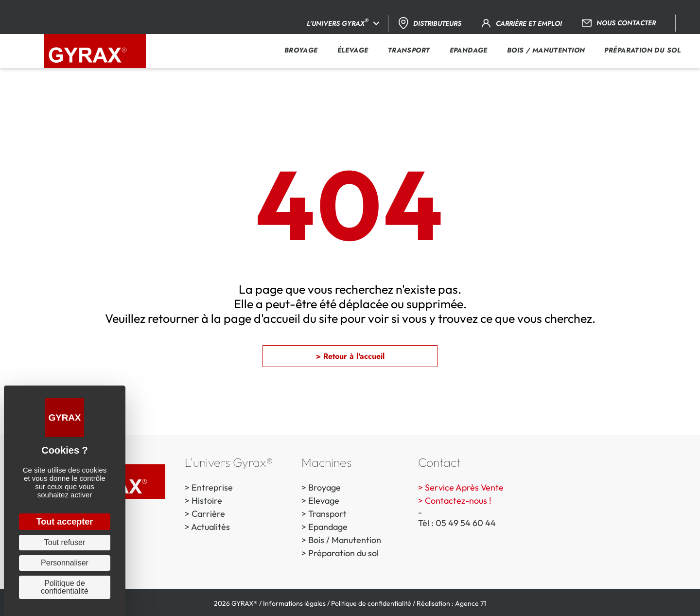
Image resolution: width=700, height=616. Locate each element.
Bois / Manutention (345, 540)
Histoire (207, 501)
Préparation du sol (343, 553)
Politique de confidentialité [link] (65, 587)
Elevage (324, 501)
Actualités (210, 527)
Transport (327, 514)
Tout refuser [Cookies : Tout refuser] (65, 542)
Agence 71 (471, 603)
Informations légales (294, 603)
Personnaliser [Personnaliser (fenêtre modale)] (65, 563)
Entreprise (212, 487)
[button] (376, 23)
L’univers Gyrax (338, 22)
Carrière (208, 514)
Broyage (324, 487)
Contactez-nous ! (458, 501)
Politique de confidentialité (371, 603)
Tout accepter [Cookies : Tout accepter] (65, 522)
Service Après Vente (464, 487)
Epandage (328, 527)
